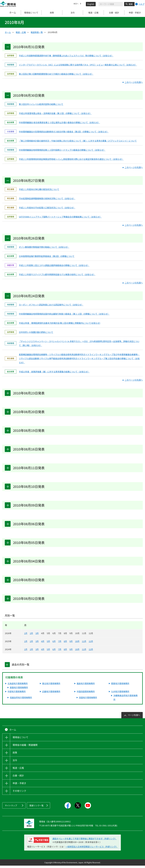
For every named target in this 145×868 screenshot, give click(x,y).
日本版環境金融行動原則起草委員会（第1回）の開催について (47, 257)
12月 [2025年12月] (91, 644)
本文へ (77, 4)
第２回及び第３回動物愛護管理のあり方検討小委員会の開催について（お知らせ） (56, 74)
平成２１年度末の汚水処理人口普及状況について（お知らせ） (47, 208)
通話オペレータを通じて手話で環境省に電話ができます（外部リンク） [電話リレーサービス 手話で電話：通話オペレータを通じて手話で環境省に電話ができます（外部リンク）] (85, 841)
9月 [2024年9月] (71, 652)
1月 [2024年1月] (26, 652)
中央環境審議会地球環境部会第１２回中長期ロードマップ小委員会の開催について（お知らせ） (62, 150)
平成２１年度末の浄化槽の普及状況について (39, 190)
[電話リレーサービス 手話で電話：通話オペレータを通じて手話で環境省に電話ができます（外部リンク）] (38, 842)
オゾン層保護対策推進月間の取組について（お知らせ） (44, 248)
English (91, 4)
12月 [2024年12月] (91, 652)
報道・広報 (21, 32)
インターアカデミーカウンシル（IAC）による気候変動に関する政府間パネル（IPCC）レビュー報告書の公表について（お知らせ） (78, 65)
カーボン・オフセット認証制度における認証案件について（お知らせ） (51, 305)
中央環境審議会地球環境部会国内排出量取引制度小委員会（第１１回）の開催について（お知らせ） (64, 315)
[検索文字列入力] (111, 4)
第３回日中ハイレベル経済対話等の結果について (41, 104)
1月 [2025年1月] (26, 644)
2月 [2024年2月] (31, 652)
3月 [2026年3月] (37, 636)
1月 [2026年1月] (26, 636)
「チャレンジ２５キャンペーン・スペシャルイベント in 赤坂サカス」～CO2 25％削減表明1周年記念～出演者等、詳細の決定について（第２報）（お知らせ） (79, 344)
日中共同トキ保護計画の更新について (36, 333)
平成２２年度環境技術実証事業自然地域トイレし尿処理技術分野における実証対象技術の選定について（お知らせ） (71, 159)
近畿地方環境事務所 (51, 694)
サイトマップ (11, 808)
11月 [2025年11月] (84, 644)
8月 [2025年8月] (65, 644)
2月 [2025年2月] (31, 644)
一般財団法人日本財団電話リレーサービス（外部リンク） (92, 849)
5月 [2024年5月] (48, 652)
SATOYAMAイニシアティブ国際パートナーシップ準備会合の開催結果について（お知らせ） (60, 217)
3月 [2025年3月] (37, 644)
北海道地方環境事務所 (18, 686)
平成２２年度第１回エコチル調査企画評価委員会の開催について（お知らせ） (54, 266)
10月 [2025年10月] (77, 644)
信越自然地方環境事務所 (21, 700)
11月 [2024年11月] (84, 652)
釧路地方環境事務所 (19, 690)
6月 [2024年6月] (54, 652)
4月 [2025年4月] (43, 644)
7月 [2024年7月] (60, 652)
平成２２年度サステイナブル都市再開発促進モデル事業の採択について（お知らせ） (57, 275)
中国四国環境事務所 (86, 694)
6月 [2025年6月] (54, 644)
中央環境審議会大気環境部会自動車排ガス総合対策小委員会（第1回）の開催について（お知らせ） (64, 132)
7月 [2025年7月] (60, 644)
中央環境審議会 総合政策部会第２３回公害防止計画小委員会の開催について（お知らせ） (59, 123)
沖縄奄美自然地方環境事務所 (125, 700)
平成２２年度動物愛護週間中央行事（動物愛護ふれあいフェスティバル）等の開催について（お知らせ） (66, 56)
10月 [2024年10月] (77, 652)
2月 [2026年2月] (31, 636)
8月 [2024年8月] (65, 652)
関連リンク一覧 (37, 808)
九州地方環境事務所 (120, 694)
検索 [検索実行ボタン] (131, 4)
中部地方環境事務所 (17, 694)
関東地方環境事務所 (120, 686)
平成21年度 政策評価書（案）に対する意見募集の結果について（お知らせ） (54, 372)
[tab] (8, 667)
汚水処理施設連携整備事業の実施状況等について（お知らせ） (47, 199)
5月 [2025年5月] (48, 644)
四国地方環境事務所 (88, 700)
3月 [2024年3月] (37, 652)
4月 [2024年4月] (43, 652)
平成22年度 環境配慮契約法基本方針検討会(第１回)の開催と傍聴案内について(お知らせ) (60, 324)
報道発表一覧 (37, 32)
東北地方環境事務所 (51, 686)
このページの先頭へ (134, 82)
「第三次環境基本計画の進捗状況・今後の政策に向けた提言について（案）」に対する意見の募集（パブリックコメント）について (78, 141)
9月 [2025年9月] (71, 644)
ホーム (10, 13)
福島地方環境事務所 (86, 686)
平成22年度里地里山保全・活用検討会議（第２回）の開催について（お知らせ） (55, 114)
